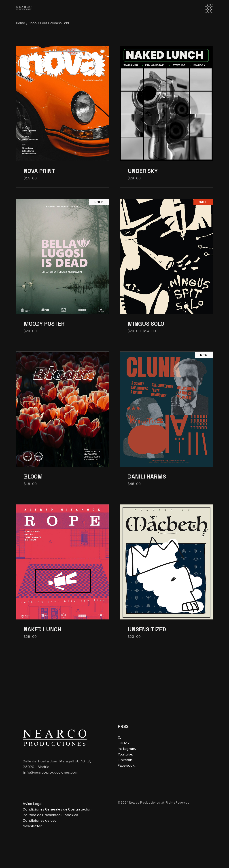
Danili (147, 477)
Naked (42, 629)
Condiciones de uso (40, 820)
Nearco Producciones (145, 803)
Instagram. (127, 749)
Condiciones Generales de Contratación (57, 809)
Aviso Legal (33, 804)
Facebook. (127, 765)
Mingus (146, 324)
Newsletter (32, 826)
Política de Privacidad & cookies (50, 815)
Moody (44, 324)
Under (143, 171)
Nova (39, 171)
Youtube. (125, 754)
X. (119, 737)
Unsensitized (147, 629)
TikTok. (124, 743)
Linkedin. (125, 760)
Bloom (33, 477)
